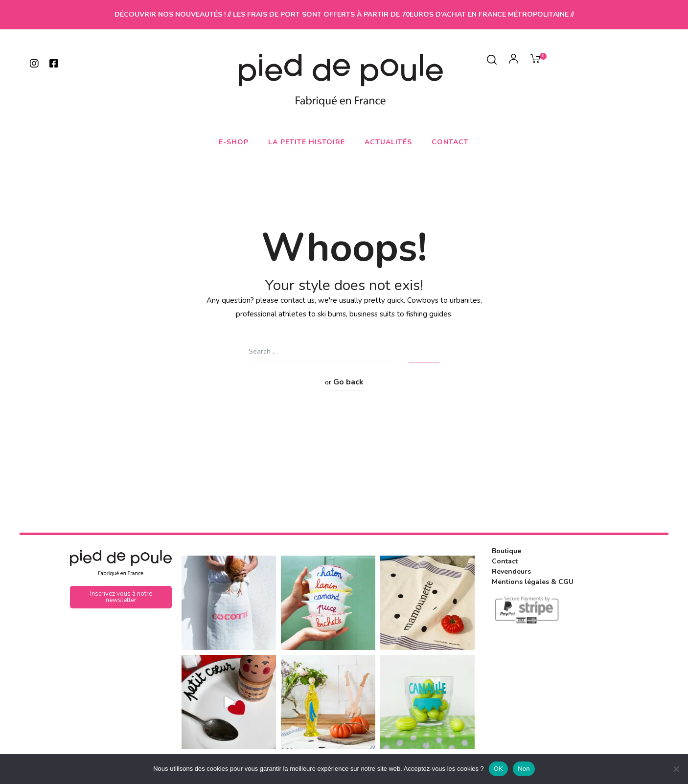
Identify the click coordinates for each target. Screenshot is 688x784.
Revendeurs (511, 571)
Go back (348, 382)
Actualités (388, 142)
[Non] (676, 769)
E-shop (234, 142)
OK (498, 769)
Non (524, 769)
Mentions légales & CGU (533, 582)
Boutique (506, 551)
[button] (121, 597)
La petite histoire (307, 142)
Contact (450, 142)
